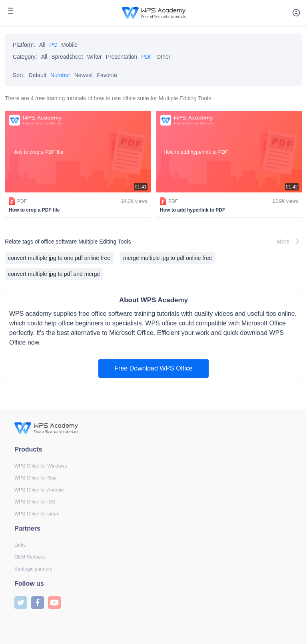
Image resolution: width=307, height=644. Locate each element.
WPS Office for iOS (35, 502)
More (289, 242)
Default (38, 75)
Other (163, 57)
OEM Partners (30, 557)
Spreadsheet (67, 57)
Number (60, 75)
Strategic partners (33, 569)
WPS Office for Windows (41, 466)
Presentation (122, 57)
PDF (147, 57)
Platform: (24, 45)
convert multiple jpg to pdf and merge (54, 274)
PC (53, 45)
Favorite (107, 75)
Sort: (19, 75)
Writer (95, 57)
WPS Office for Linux (37, 514)
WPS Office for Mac (35, 478)
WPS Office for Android (39, 490)
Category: (25, 57)
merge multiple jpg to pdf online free (168, 258)
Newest (84, 75)
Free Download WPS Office (153, 368)
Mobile (69, 45)
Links (20, 545)
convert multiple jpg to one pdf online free (59, 258)
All (42, 45)
